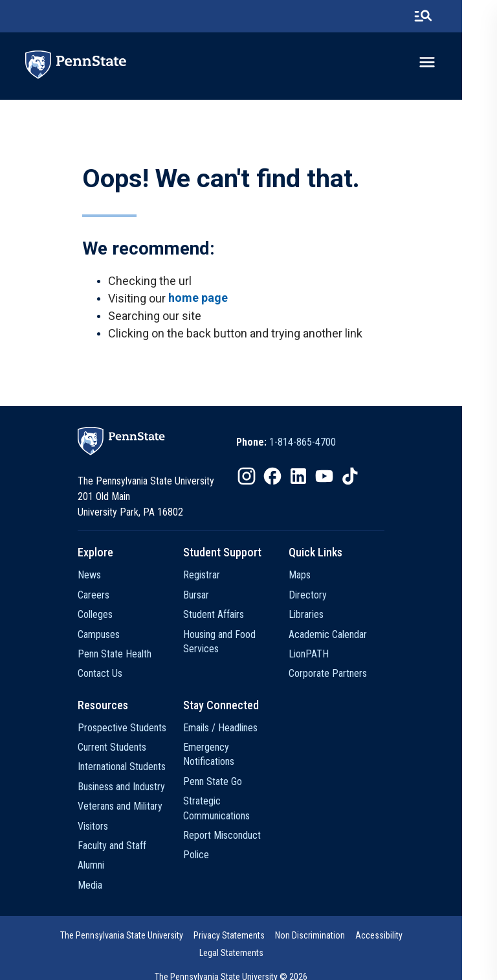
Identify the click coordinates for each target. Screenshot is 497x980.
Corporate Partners (350, 676)
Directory (330, 597)
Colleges (100, 617)
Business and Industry (127, 789)
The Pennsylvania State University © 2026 (248, 962)
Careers (99, 597)
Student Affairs (227, 617)
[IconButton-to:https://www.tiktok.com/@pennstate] (368, 479)
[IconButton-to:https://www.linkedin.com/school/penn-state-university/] (316, 479)
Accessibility (359, 938)
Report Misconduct (236, 823)
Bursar (210, 597)
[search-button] (458, 16)
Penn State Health (120, 656)
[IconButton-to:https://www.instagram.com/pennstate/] (264, 479)
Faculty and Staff (117, 848)
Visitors (98, 828)
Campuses (104, 636)
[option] (304, 445)
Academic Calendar (350, 636)
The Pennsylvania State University (102, 938)
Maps (322, 577)
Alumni (96, 868)
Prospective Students (127, 730)
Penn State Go (226, 769)
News (94, 577)
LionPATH (331, 656)
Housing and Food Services (233, 644)
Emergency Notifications (247, 750)
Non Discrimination (290, 938)
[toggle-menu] (461, 63)
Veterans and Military (125, 809)
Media (95, 887)
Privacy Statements (209, 938)
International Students (127, 769)
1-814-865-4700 (320, 445)
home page (199, 300)
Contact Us (105, 676)
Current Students (117, 750)
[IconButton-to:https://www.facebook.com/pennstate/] (290, 479)
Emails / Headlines (234, 730)
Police (210, 843)
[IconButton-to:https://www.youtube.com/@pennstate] (342, 479)
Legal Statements (425, 938)
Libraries (328, 617)
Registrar (215, 577)
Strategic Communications (230, 796)
